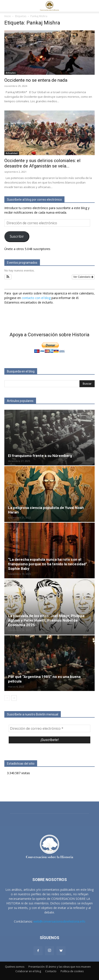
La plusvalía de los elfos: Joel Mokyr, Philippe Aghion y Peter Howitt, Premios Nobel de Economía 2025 (46, 620)
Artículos (11, 73)
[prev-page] (7, 698)
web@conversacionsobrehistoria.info (59, 921)
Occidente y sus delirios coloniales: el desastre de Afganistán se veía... (42, 163)
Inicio (8, 16)
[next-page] (14, 698)
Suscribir (17, 236)
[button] (7, 6)
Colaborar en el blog (28, 971)
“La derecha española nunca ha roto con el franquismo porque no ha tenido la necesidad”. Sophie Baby (48, 564)
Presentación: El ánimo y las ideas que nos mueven (60, 967)
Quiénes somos (15, 967)
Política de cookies (72, 971)
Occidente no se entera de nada (36, 80)
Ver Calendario (83, 277)
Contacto (51, 971)
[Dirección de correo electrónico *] (49, 728)
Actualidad (12, 153)
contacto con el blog (36, 298)
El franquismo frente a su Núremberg (40, 456)
